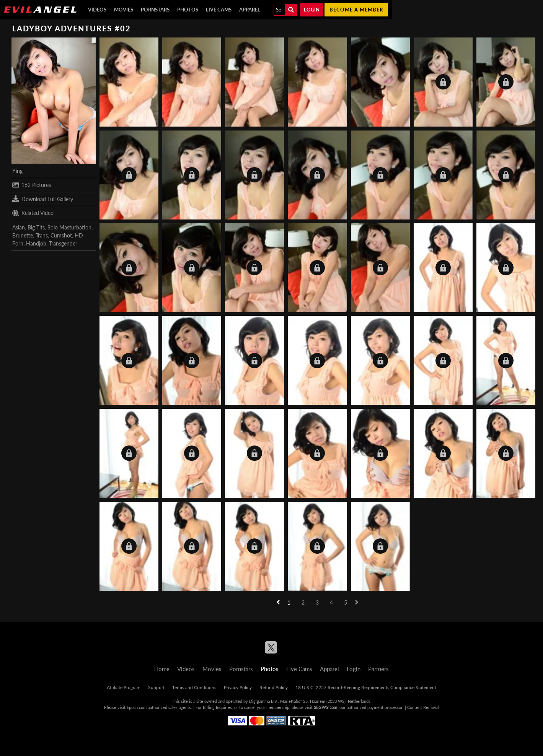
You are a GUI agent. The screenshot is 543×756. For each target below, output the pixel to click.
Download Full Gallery (43, 199)
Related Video (33, 213)
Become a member (356, 10)
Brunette (23, 235)
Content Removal (423, 707)
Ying (17, 171)
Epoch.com (137, 707)
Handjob (36, 243)
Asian (19, 227)
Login (312, 10)
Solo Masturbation (69, 227)
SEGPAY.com (325, 707)
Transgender (63, 243)
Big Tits (36, 227)
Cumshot (61, 235)
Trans (42, 235)
